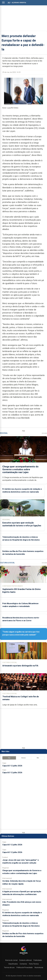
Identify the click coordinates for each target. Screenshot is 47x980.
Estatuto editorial (25, 960)
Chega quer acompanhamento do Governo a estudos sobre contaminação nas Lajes (20, 469)
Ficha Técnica (34, 964)
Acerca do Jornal (11, 960)
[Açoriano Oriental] (24, 955)
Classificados (13, 964)
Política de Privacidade (25, 967)
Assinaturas (39, 967)
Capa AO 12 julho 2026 (12, 766)
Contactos (23, 964)
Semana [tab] (23, 758)
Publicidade (38, 960)
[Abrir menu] (3, 3)
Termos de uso (9, 967)
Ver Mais (44, 433)
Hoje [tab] (9, 758)
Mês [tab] (38, 758)
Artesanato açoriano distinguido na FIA (20, 666)
